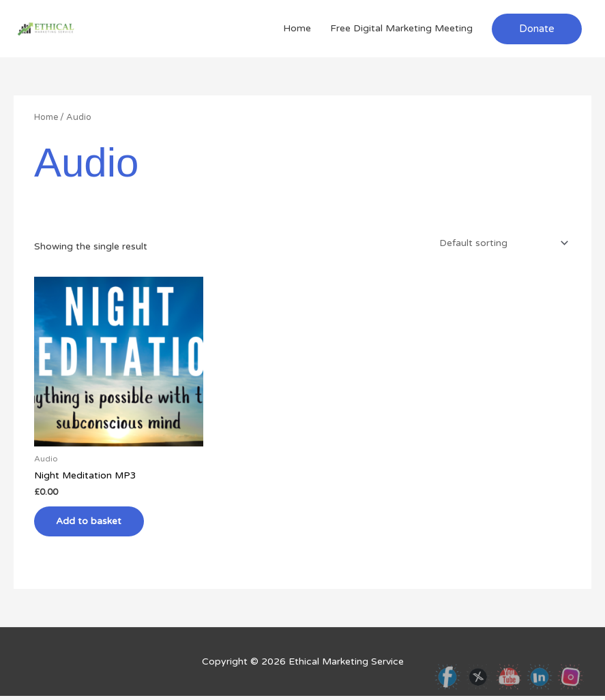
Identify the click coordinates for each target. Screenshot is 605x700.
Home (297, 28)
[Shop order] (500, 242)
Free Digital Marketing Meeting (401, 28)
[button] (537, 29)
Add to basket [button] (94, 523)
